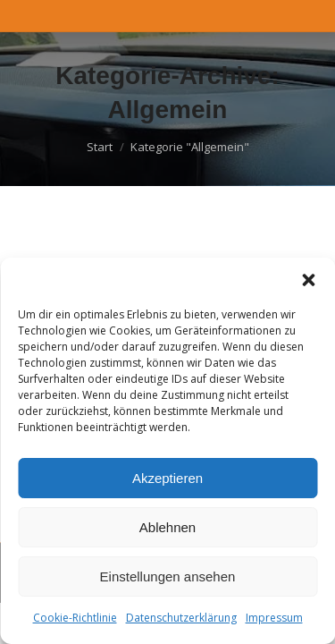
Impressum (274, 618)
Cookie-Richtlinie (75, 618)
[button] (308, 280)
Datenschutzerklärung (181, 618)
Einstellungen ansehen (168, 576)
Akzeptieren (167, 478)
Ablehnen (167, 527)
